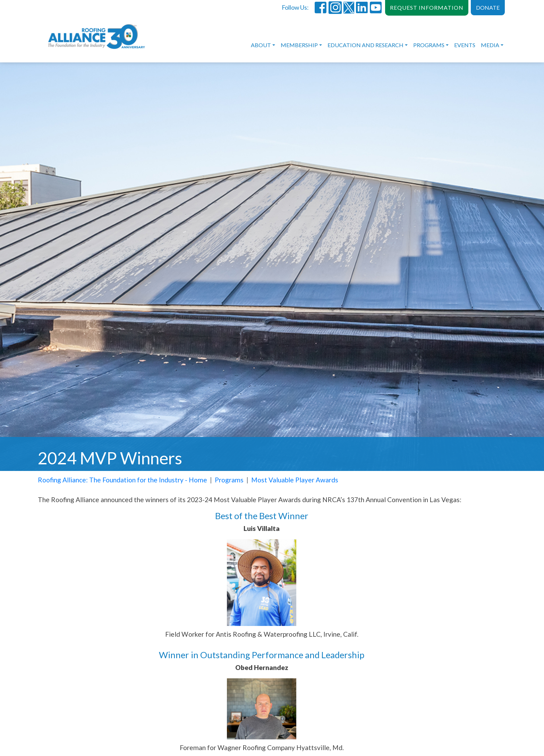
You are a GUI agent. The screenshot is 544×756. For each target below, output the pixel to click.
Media (490, 45)
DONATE (488, 7)
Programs (429, 45)
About (261, 45)
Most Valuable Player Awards (295, 480)
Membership (299, 45)
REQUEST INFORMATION (427, 7)
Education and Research (365, 45)
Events (465, 45)
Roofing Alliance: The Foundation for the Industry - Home (122, 480)
